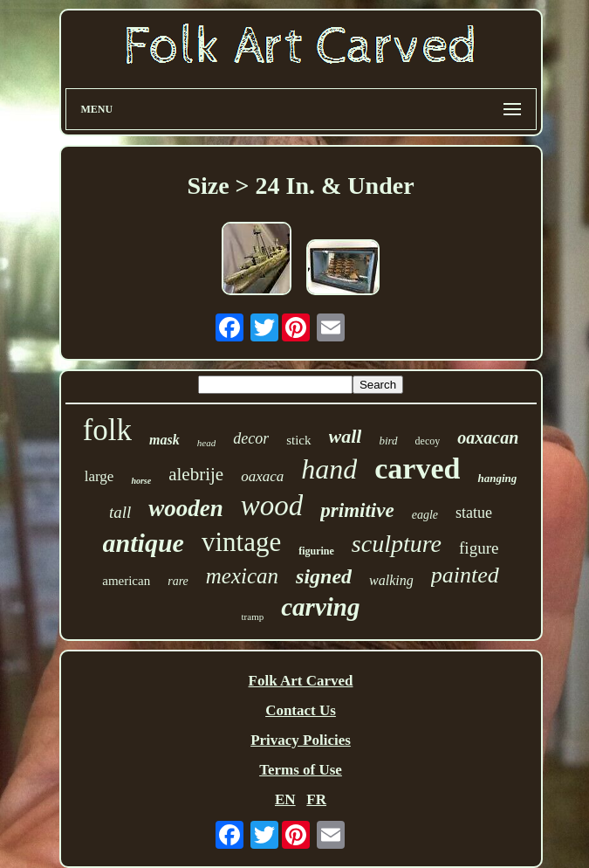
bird (388, 441)
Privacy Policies (301, 740)
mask (164, 440)
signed (324, 576)
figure (479, 548)
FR (316, 799)
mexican (242, 576)
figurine (316, 551)
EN (285, 799)
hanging (497, 478)
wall (346, 436)
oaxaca (262, 476)
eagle (425, 515)
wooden (186, 508)
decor (251, 438)
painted (465, 575)
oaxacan (488, 437)
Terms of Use (301, 770)
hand (329, 469)
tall (120, 512)
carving (320, 607)
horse (141, 481)
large (99, 476)
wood (272, 506)
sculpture (397, 544)
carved (417, 468)
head (206, 443)
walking (391, 580)
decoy (428, 441)
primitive (357, 510)
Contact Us (301, 710)
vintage (241, 542)
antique (144, 543)
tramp (253, 617)
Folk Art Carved (301, 681)
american (126, 581)
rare (178, 581)
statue (474, 513)
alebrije (196, 474)
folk (107, 430)
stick (298, 440)
